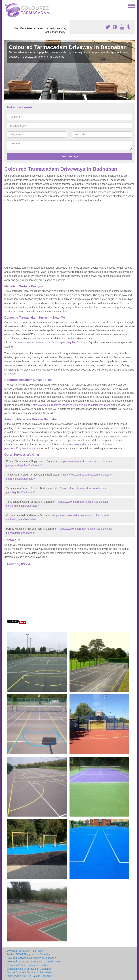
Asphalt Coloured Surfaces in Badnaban (29, 972)
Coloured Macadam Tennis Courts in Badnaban (33, 962)
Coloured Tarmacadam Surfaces (25, 951)
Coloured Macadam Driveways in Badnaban (31, 958)
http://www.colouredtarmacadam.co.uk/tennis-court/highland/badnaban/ (73, 405)
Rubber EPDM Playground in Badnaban (29, 954)
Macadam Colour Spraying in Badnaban (29, 969)
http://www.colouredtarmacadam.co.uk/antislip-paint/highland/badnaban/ (49, 342)
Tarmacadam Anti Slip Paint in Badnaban (30, 976)
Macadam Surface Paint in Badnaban (28, 965)
